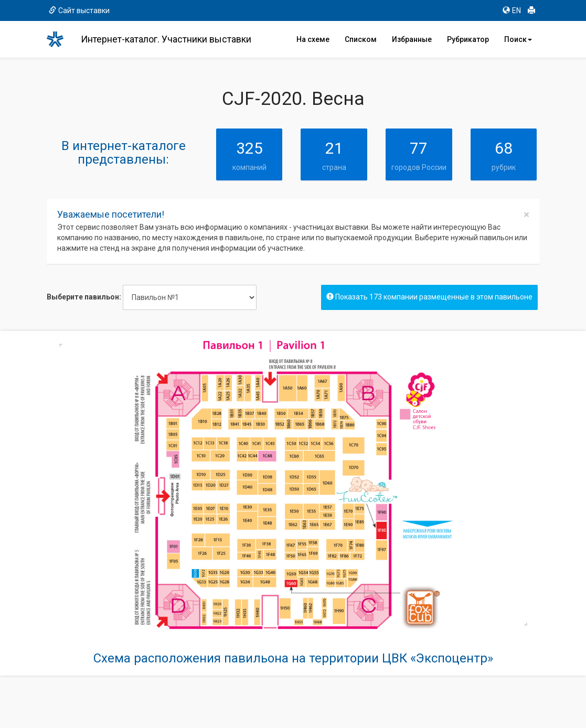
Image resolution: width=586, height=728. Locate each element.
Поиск (518, 39)
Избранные (412, 39)
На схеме (313, 39)
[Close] (526, 215)
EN (512, 10)
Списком (361, 39)
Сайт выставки (79, 10)
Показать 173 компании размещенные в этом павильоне (429, 297)
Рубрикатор (468, 39)
